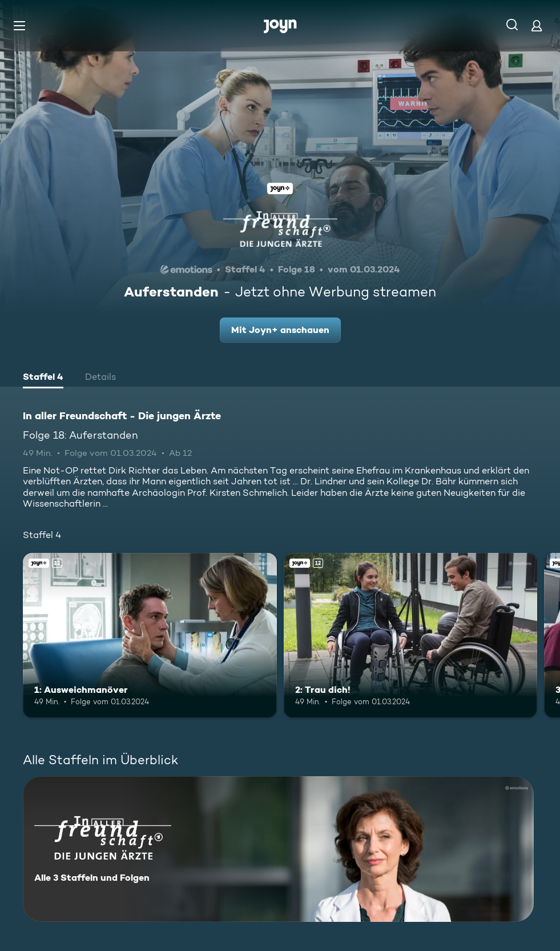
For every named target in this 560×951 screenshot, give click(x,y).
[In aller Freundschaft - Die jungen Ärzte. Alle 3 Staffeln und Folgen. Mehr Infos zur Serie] (278, 849)
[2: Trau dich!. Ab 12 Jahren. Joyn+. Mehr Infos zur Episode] (411, 635)
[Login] (537, 25)
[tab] (43, 378)
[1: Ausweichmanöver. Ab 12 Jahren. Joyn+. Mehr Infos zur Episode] (150, 635)
